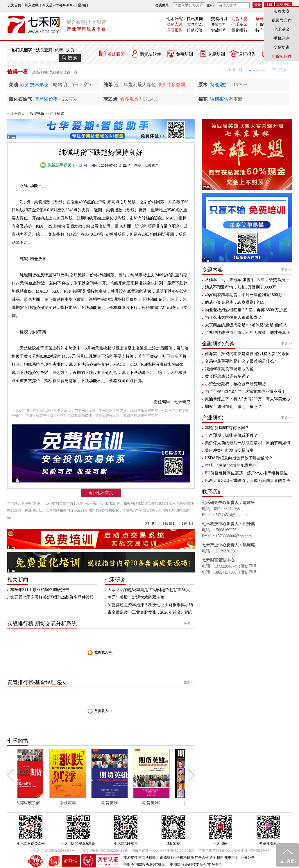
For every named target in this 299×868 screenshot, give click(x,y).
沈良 (70, 50)
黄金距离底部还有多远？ (227, 376)
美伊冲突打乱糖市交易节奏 (229, 450)
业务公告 (248, 858)
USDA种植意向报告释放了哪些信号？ (239, 458)
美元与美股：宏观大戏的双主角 (136, 597)
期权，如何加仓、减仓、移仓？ (233, 407)
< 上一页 (235, 70)
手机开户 (282, 38)
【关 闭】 (187, 523)
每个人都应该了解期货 (39, 803)
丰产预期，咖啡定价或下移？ (231, 435)
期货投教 (264, 25)
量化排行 (239, 30)
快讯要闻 (195, 19)
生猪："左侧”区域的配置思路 (231, 465)
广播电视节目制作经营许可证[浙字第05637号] (234, 851)
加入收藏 (32, 5)
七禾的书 (18, 741)
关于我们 (216, 858)
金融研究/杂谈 (218, 344)
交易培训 (219, 19)
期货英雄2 (162, 803)
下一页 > (279, 70)
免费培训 (185, 54)
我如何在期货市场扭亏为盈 (229, 369)
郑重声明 (231, 858)
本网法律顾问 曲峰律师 (156, 858)
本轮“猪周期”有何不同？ (227, 428)
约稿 (59, 50)
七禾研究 (175, 19)
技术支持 (130, 858)
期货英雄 (121, 803)
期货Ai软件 (150, 54)
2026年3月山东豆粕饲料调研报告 (40, 590)
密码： (228, 5)
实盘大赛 (282, 11)
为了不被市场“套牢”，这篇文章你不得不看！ (245, 391)
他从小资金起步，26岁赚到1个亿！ (236, 302)
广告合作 (202, 858)
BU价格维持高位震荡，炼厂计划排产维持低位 (246, 473)
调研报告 (175, 30)
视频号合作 (282, 20)
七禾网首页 (16, 114)
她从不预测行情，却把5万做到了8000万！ (242, 287)
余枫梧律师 (185, 858)
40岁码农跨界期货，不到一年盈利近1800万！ (246, 295)
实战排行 (219, 30)
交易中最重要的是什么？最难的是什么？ (241, 361)
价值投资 (195, 30)
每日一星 (264, 19)
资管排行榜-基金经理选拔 (37, 682)
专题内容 (212, 270)
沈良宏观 (175, 25)
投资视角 (37, 114)
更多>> (189, 624)
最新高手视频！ (58, 165)
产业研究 (57, 114)
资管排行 (219, 25)
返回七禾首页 (101, 493)
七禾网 (82, 165)
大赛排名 (195, 25)
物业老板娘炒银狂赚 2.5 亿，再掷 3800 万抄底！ (248, 310)
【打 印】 (150, 523)
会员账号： (180, 5)
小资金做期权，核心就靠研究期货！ (237, 384)
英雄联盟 (116, 54)
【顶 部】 (169, 523)
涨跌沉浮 (79, 803)
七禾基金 (239, 25)
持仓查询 (264, 30)
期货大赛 (239, 19)
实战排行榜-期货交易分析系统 (42, 624)
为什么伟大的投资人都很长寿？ (233, 317)
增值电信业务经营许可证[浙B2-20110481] (163, 851)
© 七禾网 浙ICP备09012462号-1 (54, 851)
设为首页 (14, 5)
